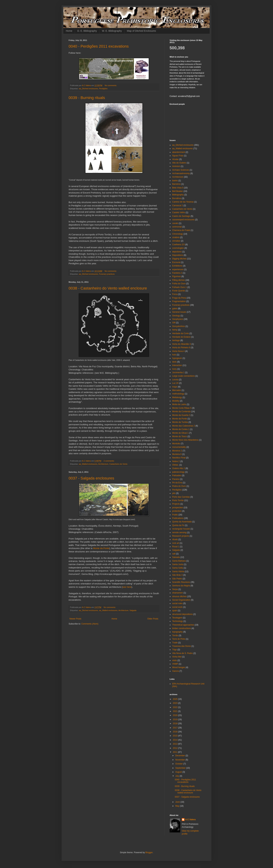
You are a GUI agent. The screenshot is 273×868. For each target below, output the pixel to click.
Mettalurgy (177, 397)
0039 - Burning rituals (87, 98)
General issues (179, 312)
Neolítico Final (179, 458)
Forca (175, 294)
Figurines (176, 276)
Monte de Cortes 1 (181, 429)
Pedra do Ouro (179, 486)
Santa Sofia (178, 568)
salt (174, 554)
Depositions (178, 255)
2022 (175, 707)
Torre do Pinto (179, 639)
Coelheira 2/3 (178, 245)
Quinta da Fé (178, 525)
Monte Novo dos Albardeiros (185, 440)
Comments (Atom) (90, 624)
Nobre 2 (176, 461)
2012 (175, 748)
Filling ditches (179, 280)
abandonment (179, 152)
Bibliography (178, 195)
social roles (177, 603)
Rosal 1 (176, 547)
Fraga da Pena (179, 298)
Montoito (176, 444)
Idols (174, 362)
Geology (176, 316)
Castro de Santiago (181, 216)
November (180, 760)
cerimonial (177, 227)
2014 (175, 740)
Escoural (176, 262)
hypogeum (177, 358)
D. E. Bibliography (87, 31)
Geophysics (178, 319)
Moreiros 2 (177, 451)
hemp (175, 330)
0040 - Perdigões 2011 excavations (99, 46)
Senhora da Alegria (181, 586)
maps (175, 387)
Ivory (174, 369)
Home (69, 31)
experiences (178, 269)
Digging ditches (179, 259)
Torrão (175, 635)
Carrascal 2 (178, 205)
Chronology (178, 234)
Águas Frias (178, 156)
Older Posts (153, 619)
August (179, 772)
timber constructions (182, 628)
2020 (175, 715)
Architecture (103, 464)
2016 (175, 732)
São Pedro (177, 579)
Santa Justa (178, 564)
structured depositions (182, 614)
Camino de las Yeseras (183, 202)
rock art (176, 543)
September (181, 768)
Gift (174, 323)
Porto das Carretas (181, 497)
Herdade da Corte (180, 333)
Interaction (177, 365)
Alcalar (175, 159)
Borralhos (177, 198)
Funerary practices (107, 274)
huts (174, 355)
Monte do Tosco (180, 436)
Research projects (181, 536)
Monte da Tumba (180, 422)
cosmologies (178, 248)
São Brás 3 (177, 575)
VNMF (175, 664)
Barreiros (176, 184)
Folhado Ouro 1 (179, 287)
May (178, 806)
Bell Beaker (178, 191)
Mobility (176, 401)
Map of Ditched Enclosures (141, 31)
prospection (178, 508)
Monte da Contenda (181, 412)
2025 (175, 699)
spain (175, 611)
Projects (176, 504)
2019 (175, 719)
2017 (175, 728)
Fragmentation (179, 301)
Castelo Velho (179, 212)
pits (174, 493)
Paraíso (176, 479)
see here (127, 587)
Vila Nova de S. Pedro (182, 653)
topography (177, 632)
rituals (175, 539)
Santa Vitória (178, 572)
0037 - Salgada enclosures (91, 478)
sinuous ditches (179, 596)
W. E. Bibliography (112, 31)
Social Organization (181, 600)
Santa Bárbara (179, 561)
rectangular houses (181, 529)
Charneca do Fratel (181, 230)
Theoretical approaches (183, 625)
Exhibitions (177, 266)
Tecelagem (177, 618)
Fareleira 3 (177, 273)
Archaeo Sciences (181, 170)
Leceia (175, 380)
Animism (176, 166)
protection (177, 511)
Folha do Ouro (179, 284)
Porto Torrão (178, 500)
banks (175, 181)
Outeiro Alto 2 (179, 468)
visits (175, 660)
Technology (178, 621)
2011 (175, 752)
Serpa (175, 589)
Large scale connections (183, 376)
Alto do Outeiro (179, 163)
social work (177, 607)
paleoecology (178, 472)
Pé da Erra (177, 483)
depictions (177, 252)
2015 (175, 736)
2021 (175, 711)
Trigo (175, 650)
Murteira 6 (177, 454)
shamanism (178, 593)
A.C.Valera (190, 820)
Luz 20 (175, 383)
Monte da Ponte (101, 548)
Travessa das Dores (182, 646)
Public (175, 515)
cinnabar (176, 241)
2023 (175, 703)
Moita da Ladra (179, 404)
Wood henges (179, 667)
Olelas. (175, 465)
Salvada (176, 557)
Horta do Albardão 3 (182, 344)
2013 (175, 744)
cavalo (175, 223)
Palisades (177, 475)
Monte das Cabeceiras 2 (184, 426)
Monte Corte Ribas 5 (182, 408)
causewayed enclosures (183, 220)
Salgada (133, 610)
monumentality (179, 447)
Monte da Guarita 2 (181, 415)
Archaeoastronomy (181, 173)
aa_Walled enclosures (88, 464)
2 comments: (109, 461)
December (180, 756)
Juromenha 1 (178, 372)
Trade (175, 643)
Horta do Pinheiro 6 (181, 348)
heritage (176, 340)
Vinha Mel (177, 657)
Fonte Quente (179, 291)
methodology (178, 394)
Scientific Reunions (181, 582)
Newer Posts (75, 619)
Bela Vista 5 (178, 188)
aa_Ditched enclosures (88, 89)
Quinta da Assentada (182, 522)
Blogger (149, 852)
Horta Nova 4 (178, 351)
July (178, 776)
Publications (178, 518)
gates (175, 309)
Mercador (177, 390)
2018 (175, 724)
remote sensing (179, 532)
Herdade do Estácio (181, 337)
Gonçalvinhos (179, 326)
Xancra (175, 671)
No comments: (111, 85)
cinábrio (176, 237)
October (179, 764)
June (178, 802)
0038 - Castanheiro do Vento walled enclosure (108, 288)
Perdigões (103, 89)
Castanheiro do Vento (118, 464)
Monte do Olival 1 (180, 433)
